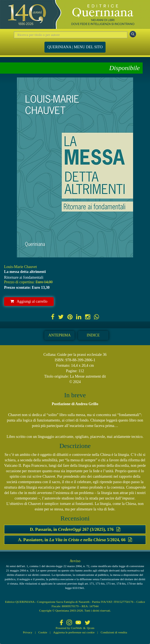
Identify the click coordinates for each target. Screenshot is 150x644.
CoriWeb (76, 628)
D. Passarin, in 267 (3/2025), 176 (75, 529)
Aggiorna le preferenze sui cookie (74, 632)
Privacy (28, 632)
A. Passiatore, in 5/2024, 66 (75, 540)
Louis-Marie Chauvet (20, 267)
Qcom (91, 628)
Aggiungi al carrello (29, 301)
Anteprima (59, 335)
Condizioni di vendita (114, 632)
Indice (93, 335)
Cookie (43, 632)
